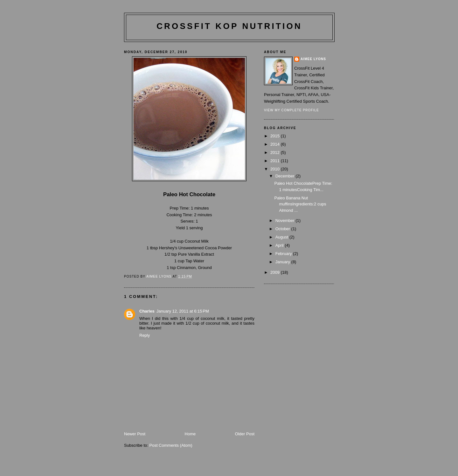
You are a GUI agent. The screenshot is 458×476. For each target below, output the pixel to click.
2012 (276, 152)
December (286, 176)
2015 (276, 136)
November (286, 221)
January (283, 262)
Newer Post (135, 434)
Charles (147, 311)
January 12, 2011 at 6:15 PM (183, 311)
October (283, 229)
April (280, 245)
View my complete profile (291, 110)
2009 (276, 272)
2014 (276, 144)
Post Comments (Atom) (171, 445)
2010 (276, 169)
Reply (145, 335)
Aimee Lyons (313, 59)
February (284, 254)
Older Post (245, 434)
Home (190, 434)
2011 (276, 161)
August (282, 237)
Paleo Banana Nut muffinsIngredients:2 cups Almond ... (300, 204)
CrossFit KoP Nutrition (229, 26)
